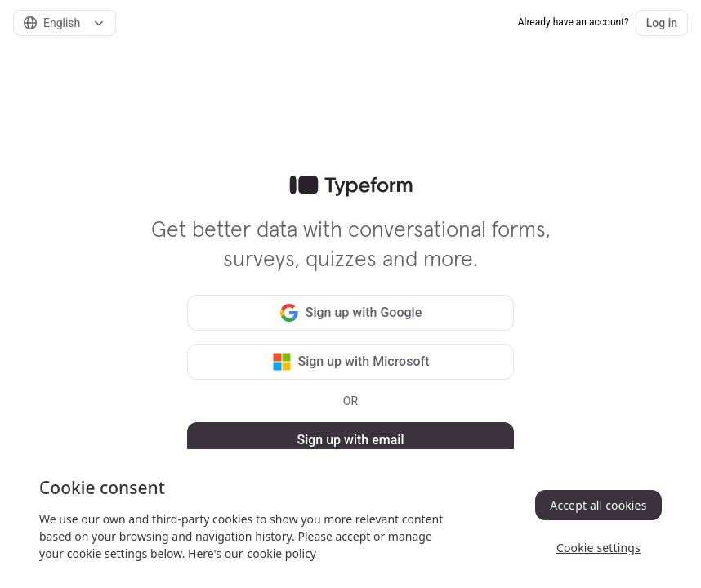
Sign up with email (350, 440)
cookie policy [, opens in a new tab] (282, 553)
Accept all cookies (598, 505)
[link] (351, 186)
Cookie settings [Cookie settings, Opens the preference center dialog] (598, 548)
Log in (662, 23)
